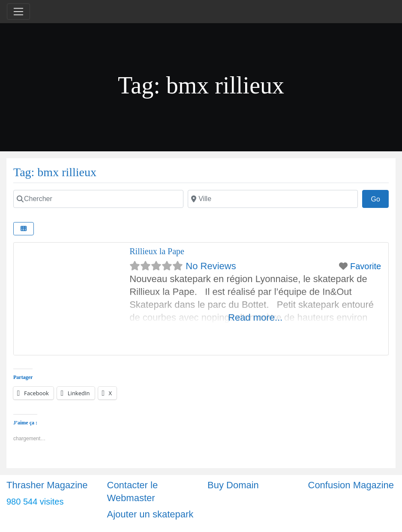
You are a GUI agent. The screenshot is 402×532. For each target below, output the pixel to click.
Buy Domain (233, 485)
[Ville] (273, 199)
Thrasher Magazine (47, 485)
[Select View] (24, 229)
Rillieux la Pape (157, 251)
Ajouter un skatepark (150, 514)
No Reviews (211, 266)
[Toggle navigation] (18, 12)
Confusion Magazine (351, 485)
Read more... (255, 317)
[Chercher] (98, 199)
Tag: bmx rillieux (55, 172)
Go (380, 198)
